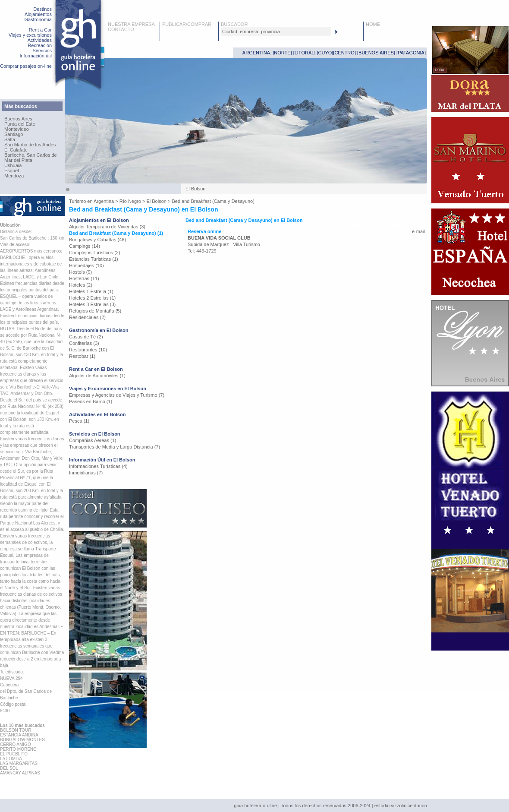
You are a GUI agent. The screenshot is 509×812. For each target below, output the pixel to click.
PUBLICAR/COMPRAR (187, 24)
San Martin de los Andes (30, 145)
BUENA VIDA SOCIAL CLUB (219, 238)
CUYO (325, 53)
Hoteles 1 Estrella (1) (91, 291)
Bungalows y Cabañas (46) (97, 240)
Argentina (104, 201)
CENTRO (344, 53)
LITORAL (305, 53)
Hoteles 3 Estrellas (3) (92, 304)
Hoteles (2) (81, 285)
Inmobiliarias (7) (86, 473)
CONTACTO (121, 29)
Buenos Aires (18, 119)
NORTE (282, 53)
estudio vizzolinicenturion (401, 806)
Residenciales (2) (87, 317)
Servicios (42, 51)
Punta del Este (20, 124)
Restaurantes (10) (88, 350)
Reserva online (204, 231)
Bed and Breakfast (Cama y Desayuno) (213, 201)
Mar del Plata (18, 160)
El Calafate (16, 150)
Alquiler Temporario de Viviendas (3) (107, 227)
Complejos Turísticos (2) (95, 253)
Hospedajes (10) (86, 265)
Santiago (14, 134)
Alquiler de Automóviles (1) (97, 376)
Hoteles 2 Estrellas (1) (92, 298)
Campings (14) (85, 246)
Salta (10, 139)
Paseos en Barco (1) (91, 401)
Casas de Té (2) (86, 337)
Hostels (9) (80, 272)
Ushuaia (13, 165)
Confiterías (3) (84, 343)
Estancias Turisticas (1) (94, 259)
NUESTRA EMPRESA (131, 24)
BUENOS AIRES (376, 53)
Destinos (42, 9)
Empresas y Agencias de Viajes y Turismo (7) (117, 395)
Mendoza (14, 176)
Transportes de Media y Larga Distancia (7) (115, 447)
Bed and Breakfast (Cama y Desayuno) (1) (116, 233)
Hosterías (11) (84, 278)
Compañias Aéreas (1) (93, 440)
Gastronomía (38, 19)
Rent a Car (40, 30)
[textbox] (276, 32)
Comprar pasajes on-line (26, 66)
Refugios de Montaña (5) (95, 311)
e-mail (418, 231)
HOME (373, 24)
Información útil (36, 56)
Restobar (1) (82, 356)
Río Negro (130, 201)
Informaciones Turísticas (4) (98, 466)
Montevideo (17, 129)
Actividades (40, 40)
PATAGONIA (411, 53)
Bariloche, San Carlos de (31, 155)
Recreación (40, 45)
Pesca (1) (79, 421)
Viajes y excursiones (30, 35)
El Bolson (156, 201)
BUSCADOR (234, 24)
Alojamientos (38, 14)
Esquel (12, 171)
